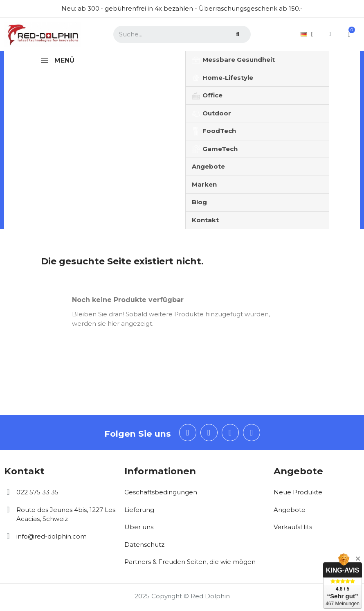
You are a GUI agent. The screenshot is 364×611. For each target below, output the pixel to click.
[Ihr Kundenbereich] (328, 34)
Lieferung (139, 510)
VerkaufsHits (293, 527)
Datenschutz (144, 544)
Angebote (290, 510)
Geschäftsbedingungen (161, 492)
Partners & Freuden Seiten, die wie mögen (190, 562)
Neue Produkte (298, 492)
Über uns (139, 527)
